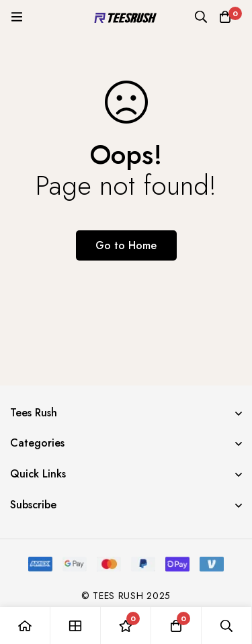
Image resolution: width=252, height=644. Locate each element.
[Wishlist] (126, 626)
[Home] (25, 626)
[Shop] (76, 626)
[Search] (201, 17)
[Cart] (225, 17)
